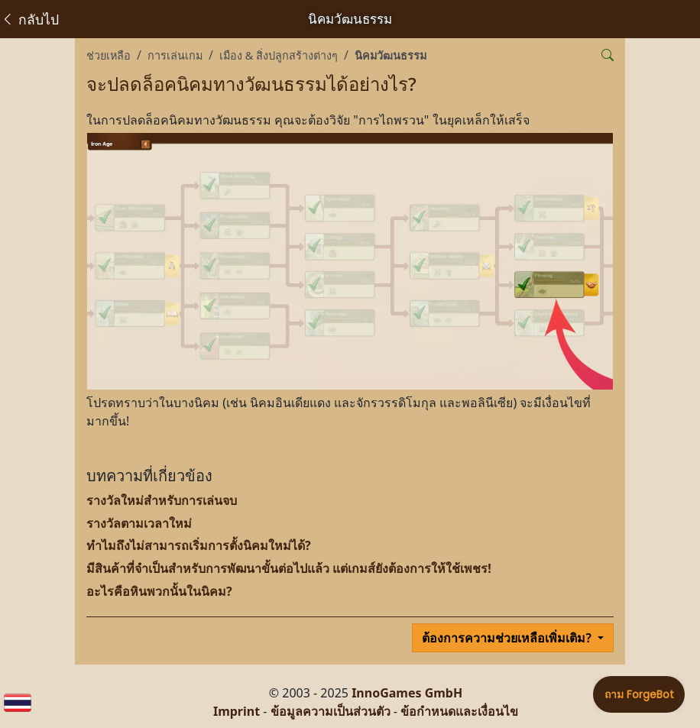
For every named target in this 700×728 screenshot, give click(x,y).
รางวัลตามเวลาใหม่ (139, 523)
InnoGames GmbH (407, 693)
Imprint (237, 711)
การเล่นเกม (175, 55)
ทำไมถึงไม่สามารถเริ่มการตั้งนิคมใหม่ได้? (199, 545)
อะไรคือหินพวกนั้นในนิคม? (159, 591)
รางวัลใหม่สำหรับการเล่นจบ (162, 500)
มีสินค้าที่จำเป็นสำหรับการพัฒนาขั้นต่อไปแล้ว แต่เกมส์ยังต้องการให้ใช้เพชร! (289, 568)
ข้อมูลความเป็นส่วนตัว (331, 711)
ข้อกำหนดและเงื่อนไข (459, 711)
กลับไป (30, 19)
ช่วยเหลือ (109, 55)
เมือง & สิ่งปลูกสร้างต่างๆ (279, 55)
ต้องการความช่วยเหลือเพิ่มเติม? (508, 638)
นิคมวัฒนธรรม (391, 55)
